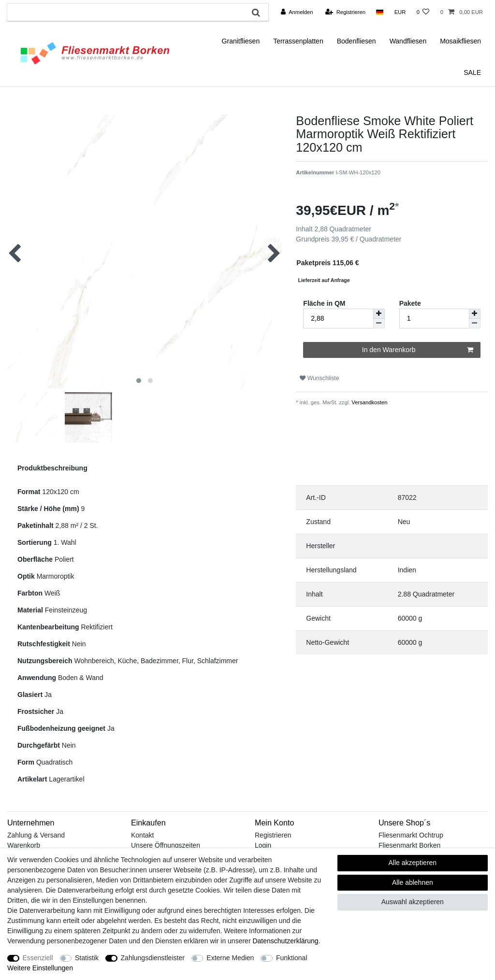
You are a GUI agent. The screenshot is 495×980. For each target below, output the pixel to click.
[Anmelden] (297, 12)
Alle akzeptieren (413, 863)
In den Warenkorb (418, 350)
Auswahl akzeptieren (413, 902)
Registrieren (273, 835)
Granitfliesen (241, 41)
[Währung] (400, 12)
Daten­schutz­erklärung (285, 941)
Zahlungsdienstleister (153, 958)
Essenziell (38, 958)
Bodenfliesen (357, 41)
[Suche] (256, 12)
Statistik (87, 958)
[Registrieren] (345, 12)
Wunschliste (319, 378)
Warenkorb (24, 845)
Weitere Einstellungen (40, 968)
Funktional (292, 958)
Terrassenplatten (298, 41)
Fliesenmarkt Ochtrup (411, 835)
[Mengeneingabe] (434, 319)
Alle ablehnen (413, 882)
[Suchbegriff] (125, 12)
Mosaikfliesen (460, 41)
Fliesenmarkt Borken (409, 845)
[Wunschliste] (423, 12)
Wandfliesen (408, 41)
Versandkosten (369, 402)
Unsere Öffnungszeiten (166, 845)
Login (263, 845)
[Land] (380, 12)
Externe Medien (230, 958)
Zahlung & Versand (36, 835)
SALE (472, 72)
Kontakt (142, 835)
